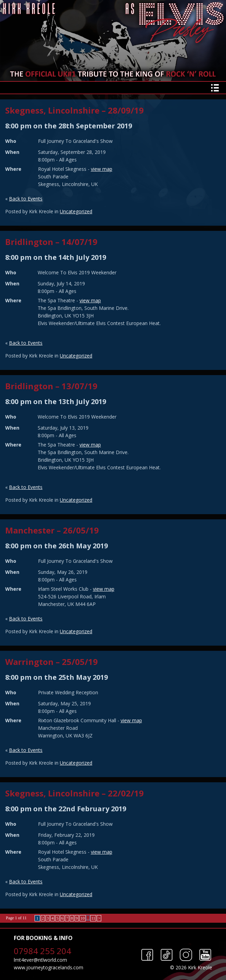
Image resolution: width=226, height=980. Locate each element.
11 (93, 918)
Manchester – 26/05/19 (52, 530)
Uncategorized (76, 211)
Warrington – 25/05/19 (51, 662)
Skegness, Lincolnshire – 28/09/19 (74, 110)
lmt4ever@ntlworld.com (40, 960)
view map (102, 169)
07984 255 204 (43, 951)
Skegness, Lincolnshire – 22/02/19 (74, 793)
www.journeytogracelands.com (49, 967)
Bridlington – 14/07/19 (51, 242)
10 (83, 918)
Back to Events (26, 199)
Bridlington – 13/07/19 (51, 386)
